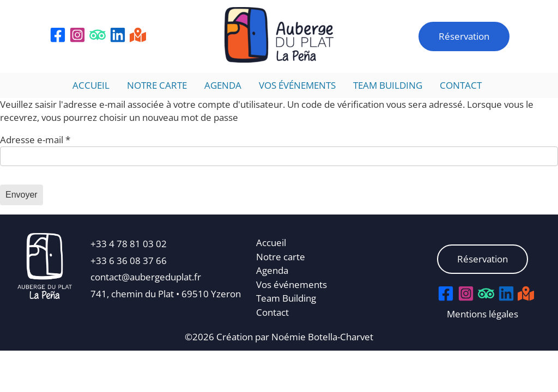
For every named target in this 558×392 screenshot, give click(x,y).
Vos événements (297, 85)
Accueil (91, 85)
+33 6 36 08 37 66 (129, 261)
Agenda (223, 85)
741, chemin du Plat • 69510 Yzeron (166, 294)
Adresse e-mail (35, 140)
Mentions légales (483, 314)
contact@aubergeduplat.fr (146, 277)
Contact (461, 85)
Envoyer (22, 195)
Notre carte (157, 85)
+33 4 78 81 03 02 (129, 244)
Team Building (388, 85)
